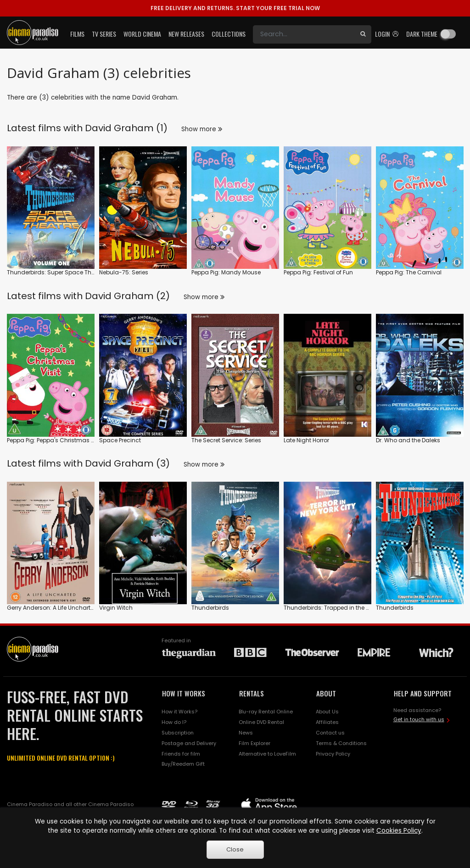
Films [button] (77, 34)
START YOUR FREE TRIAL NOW (235, 8)
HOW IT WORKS (184, 693)
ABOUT (326, 693)
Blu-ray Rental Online (266, 712)
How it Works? (179, 712)
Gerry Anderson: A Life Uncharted (52, 608)
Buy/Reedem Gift (183, 764)
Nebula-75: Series (124, 272)
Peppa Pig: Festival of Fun (318, 272)
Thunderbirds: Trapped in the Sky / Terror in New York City (362, 608)
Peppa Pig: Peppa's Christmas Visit (55, 440)
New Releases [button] (186, 34)
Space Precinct (120, 440)
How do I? (174, 722)
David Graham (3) (127, 463)
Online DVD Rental (261, 722)
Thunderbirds (210, 608)
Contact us (330, 733)
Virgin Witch (116, 608)
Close (235, 849)
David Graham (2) (127, 296)
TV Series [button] (104, 34)
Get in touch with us (419, 719)
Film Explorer (255, 743)
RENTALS (252, 693)
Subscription (178, 733)
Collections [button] (229, 34)
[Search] (304, 34)
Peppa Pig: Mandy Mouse (226, 272)
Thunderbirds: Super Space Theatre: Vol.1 (64, 272)
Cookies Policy (399, 831)
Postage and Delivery (189, 743)
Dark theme (422, 34)
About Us (327, 712)
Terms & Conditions (341, 743)
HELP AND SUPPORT (423, 693)
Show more (202, 129)
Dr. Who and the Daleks (408, 440)
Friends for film (181, 754)
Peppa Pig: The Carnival (409, 272)
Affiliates (327, 722)
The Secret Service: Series (226, 440)
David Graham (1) (126, 128)
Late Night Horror (306, 440)
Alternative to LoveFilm (267, 754)
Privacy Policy (333, 754)
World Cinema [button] (142, 34)
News (246, 733)
